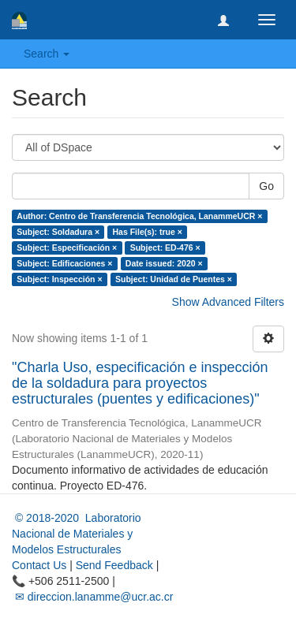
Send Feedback (114, 565)
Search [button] (47, 54)
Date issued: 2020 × (164, 263)
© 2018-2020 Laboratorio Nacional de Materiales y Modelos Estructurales (77, 534)
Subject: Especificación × (67, 248)
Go (266, 186)
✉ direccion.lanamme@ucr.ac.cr (92, 597)
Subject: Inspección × (59, 279)
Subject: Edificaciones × (64, 263)
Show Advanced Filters (228, 302)
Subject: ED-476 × (165, 248)
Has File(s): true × (148, 232)
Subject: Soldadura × (58, 232)
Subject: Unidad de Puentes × (174, 279)
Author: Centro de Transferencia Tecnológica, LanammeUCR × (139, 216)
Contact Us (39, 565)
